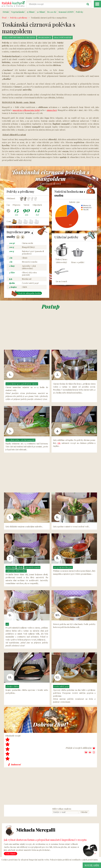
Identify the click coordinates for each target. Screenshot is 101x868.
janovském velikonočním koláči (26, 110)
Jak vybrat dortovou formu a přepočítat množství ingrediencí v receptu (45, 840)
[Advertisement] (50, 330)
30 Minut (41, 12)
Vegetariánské (18, 12)
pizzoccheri (52, 110)
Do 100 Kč (52, 12)
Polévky (79, 12)
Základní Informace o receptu (21, 38)
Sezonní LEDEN (66, 12)
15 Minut (31, 12)
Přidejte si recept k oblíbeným (81, 748)
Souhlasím (91, 865)
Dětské (6, 12)
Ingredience (48, 38)
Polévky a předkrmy (19, 18)
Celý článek (11, 854)
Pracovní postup (67, 38)
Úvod (4, 18)
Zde (59, 443)
